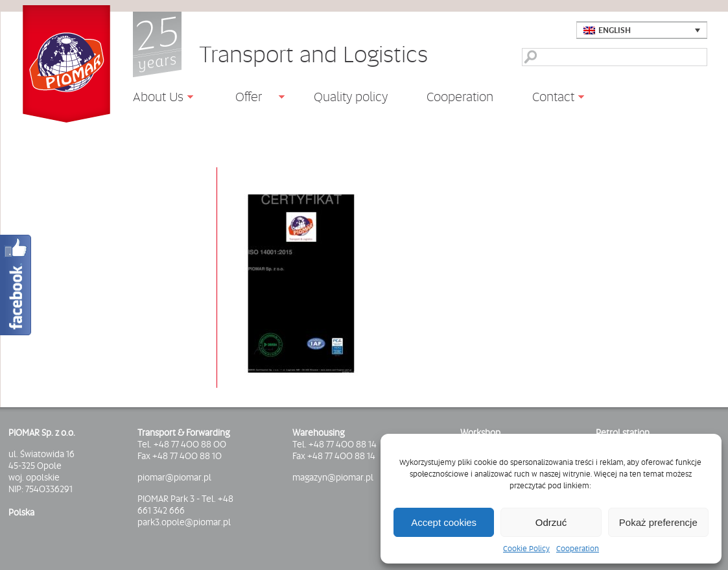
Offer (244, 99)
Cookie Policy (526, 549)
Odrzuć (551, 522)
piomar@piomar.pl (174, 477)
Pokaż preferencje (658, 522)
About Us (153, 99)
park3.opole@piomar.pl (184, 522)
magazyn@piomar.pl (333, 477)
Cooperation (578, 549)
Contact (548, 99)
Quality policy (351, 97)
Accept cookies (444, 522)
